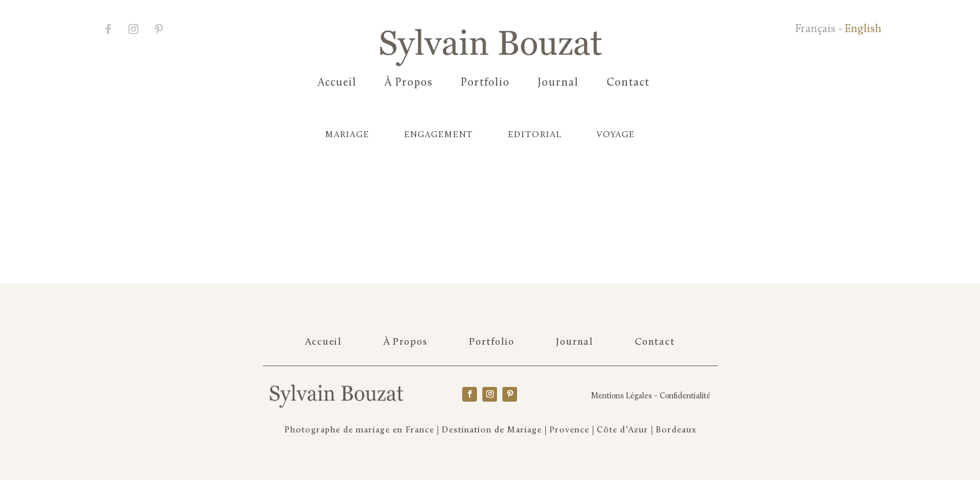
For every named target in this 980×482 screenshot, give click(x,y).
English (863, 29)
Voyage (616, 135)
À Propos (409, 83)
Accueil (337, 83)
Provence (569, 430)
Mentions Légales (621, 396)
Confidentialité (685, 396)
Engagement (438, 135)
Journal (558, 83)
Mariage (347, 135)
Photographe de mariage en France (359, 430)
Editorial (535, 135)
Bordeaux (676, 430)
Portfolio (485, 83)
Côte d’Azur (622, 430)
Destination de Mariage (492, 430)
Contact (628, 83)
